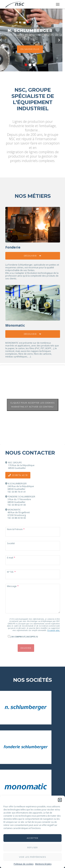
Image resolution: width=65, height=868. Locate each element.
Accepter (33, 838)
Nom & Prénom (15, 529)
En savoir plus (30, 49)
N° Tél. (10, 572)
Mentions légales (43, 864)
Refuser (32, 848)
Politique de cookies (24, 864)
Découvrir (33, 256)
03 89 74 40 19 (18, 475)
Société (11, 543)
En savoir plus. (54, 630)
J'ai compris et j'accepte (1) (24, 637)
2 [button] (30, 65)
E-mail (10, 558)
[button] (60, 800)
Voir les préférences (32, 857)
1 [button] (26, 65)
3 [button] (34, 65)
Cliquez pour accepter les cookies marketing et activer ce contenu (32, 405)
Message (12, 586)
